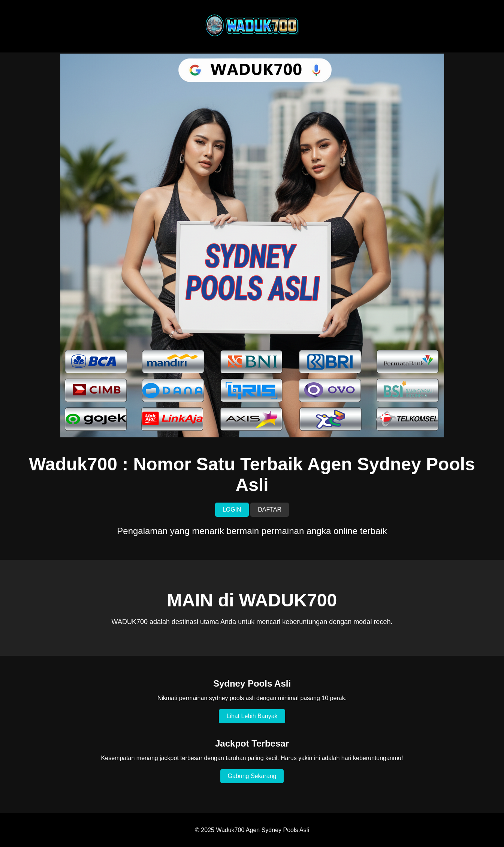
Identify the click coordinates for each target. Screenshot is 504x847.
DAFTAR (270, 510)
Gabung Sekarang (252, 776)
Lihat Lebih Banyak (252, 716)
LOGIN (232, 510)
